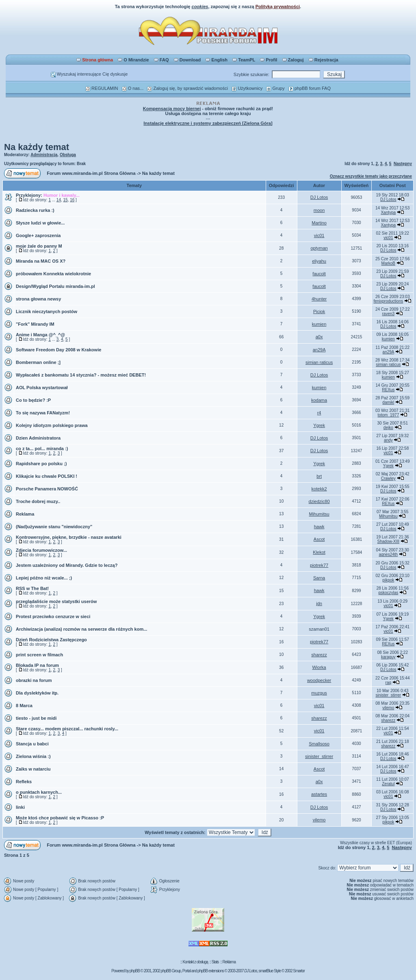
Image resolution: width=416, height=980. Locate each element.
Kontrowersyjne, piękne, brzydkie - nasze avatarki (69, 537)
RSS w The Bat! (32, 588)
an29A (319, 350)
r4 (319, 413)
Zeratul (388, 784)
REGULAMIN (102, 88)
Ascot (319, 539)
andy (388, 440)
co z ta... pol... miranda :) (42, 449)
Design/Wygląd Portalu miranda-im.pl (55, 286)
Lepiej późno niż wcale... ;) (44, 578)
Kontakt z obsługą (195, 962)
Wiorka (319, 667)
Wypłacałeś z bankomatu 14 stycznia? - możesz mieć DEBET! (81, 375)
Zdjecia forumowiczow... (41, 550)
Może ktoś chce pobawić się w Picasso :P (60, 818)
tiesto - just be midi (36, 718)
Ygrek (319, 425)
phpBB (135, 971)
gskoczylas (388, 593)
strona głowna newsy (38, 299)
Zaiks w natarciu (33, 769)
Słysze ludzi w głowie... (40, 223)
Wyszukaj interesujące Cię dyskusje (89, 74)
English (217, 60)
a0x (319, 337)
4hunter (319, 299)
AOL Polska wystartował (42, 388)
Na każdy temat (37, 147)
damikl (388, 402)
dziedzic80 (319, 501)
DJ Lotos (319, 197)
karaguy (388, 657)
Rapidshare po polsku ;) (41, 464)
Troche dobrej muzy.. (38, 501)
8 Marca (24, 706)
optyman (319, 248)
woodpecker (319, 680)
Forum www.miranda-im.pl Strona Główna (91, 173)
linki (20, 807)
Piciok (319, 311)
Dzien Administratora (38, 438)
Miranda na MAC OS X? (41, 261)
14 (59, 200)
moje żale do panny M (39, 246)
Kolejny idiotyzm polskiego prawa (52, 425)
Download (187, 60)
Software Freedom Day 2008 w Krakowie (58, 350)
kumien (319, 324)
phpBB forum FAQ (310, 88)
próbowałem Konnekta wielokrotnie (53, 274)
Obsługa (68, 155)
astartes (319, 794)
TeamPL (244, 60)
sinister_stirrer (388, 695)
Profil (269, 60)
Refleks (24, 782)
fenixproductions (388, 301)
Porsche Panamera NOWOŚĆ (47, 489)
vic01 (319, 235)
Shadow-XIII (388, 541)
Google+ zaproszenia (38, 235)
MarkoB (388, 263)
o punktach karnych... (39, 792)
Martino (319, 223)
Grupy (275, 88)
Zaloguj (293, 60)
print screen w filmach (39, 655)
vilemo (388, 708)
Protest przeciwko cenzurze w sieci (53, 616)
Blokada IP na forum (37, 665)
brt (319, 476)
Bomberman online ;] (38, 362)
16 (72, 200)
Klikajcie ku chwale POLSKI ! (47, 476)
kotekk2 (319, 489)
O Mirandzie (133, 60)
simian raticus (319, 362)
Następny (403, 164)
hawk (319, 527)
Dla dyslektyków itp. (37, 693)
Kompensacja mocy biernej (172, 109)
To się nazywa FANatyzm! (43, 413)
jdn (319, 603)
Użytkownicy (247, 88)
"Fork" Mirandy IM (35, 324)
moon (319, 210)
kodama (319, 400)
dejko (388, 428)
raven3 (389, 314)
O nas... (133, 88)
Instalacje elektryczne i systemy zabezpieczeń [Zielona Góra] (208, 123)
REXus (388, 390)
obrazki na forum (34, 680)
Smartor (299, 971)
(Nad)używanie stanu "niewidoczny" (54, 527)
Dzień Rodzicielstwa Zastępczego (51, 640)
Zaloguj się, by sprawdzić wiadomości (187, 88)
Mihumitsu (319, 514)
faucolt (319, 274)
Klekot (319, 552)
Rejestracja (324, 60)
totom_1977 (388, 415)
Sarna (319, 578)
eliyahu (319, 261)
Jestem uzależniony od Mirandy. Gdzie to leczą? (67, 565)
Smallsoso (319, 744)
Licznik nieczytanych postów (47, 311)
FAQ (161, 60)
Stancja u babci (32, 744)
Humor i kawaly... (62, 195)
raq (388, 683)
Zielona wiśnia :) (33, 756)
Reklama (25, 514)
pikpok (388, 580)
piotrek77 (319, 565)
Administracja (44, 155)
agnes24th (388, 554)
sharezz (319, 655)
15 (66, 200)
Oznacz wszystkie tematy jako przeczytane (371, 176)
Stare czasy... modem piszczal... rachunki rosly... (67, 729)
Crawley (388, 478)
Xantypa (388, 212)
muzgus (319, 693)
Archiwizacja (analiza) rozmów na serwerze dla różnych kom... (81, 629)
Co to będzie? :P (33, 400)
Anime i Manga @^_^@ (40, 335)
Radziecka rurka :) (35, 210)
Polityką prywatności (278, 7)
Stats (215, 962)
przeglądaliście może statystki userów (56, 601)
